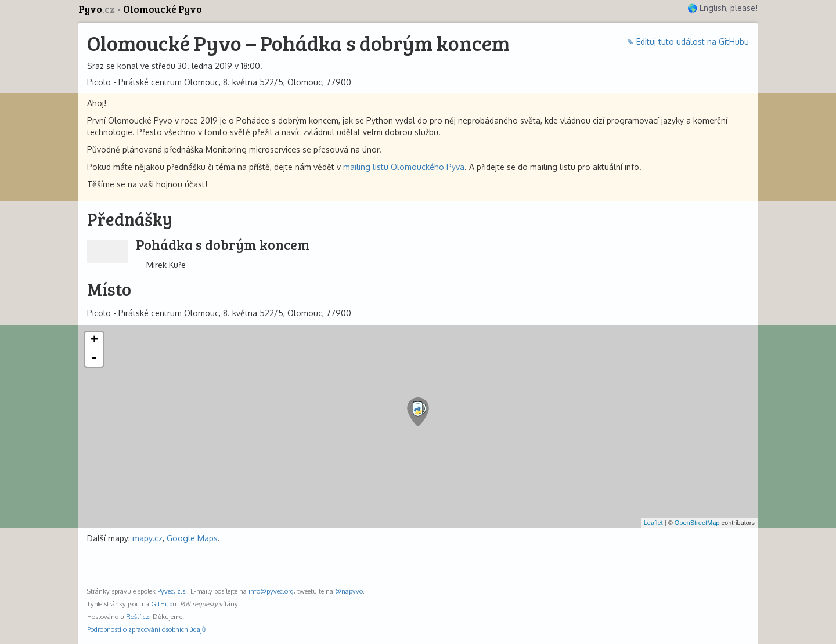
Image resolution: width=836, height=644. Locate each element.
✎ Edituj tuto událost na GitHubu (688, 41)
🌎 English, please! (723, 8)
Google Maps (192, 538)
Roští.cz (138, 616)
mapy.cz (147, 538)
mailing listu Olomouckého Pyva (404, 167)
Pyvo (98, 9)
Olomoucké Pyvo (163, 9)
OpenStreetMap (697, 523)
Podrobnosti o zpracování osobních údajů (146, 629)
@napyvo (349, 591)
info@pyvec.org (271, 591)
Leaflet (653, 523)
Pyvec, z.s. (172, 591)
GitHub (162, 604)
